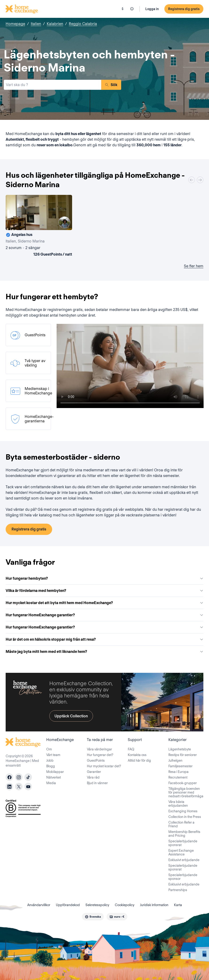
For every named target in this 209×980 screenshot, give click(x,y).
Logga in (152, 9)
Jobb (50, 761)
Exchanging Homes (183, 811)
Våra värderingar (99, 749)
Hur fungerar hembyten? (104, 578)
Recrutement (178, 777)
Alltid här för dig (139, 761)
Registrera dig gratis (184, 9)
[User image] (64, 222)
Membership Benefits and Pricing (184, 834)
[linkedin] (9, 787)
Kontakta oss (137, 755)
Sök (111, 85)
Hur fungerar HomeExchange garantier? (104, 615)
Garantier (94, 772)
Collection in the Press (185, 817)
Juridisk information (154, 905)
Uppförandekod (68, 905)
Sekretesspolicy (97, 905)
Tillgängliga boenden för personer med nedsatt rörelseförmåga (186, 792)
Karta (178, 905)
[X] (19, 787)
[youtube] (28, 787)
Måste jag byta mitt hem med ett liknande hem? (104, 652)
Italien (36, 24)
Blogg (51, 766)
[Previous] (192, 180)
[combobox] (52, 85)
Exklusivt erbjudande (184, 860)
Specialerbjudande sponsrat (183, 843)
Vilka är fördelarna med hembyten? (104, 591)
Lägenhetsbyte (180, 749)
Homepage (15, 24)
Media (51, 783)
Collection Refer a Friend (181, 824)
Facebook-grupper (183, 783)
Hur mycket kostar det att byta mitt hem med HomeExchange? (104, 603)
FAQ (131, 749)
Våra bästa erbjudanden (178, 804)
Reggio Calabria (83, 24)
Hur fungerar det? (100, 755)
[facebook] (9, 777)
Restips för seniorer (183, 755)
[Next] (200, 180)
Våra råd (93, 777)
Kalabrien (55, 24)
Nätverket (54, 777)
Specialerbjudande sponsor (183, 877)
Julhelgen (175, 761)
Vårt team (53, 755)
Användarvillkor (39, 905)
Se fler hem (194, 266)
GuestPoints (96, 761)
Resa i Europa (178, 772)
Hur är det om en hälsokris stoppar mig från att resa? (104, 639)
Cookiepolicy (125, 905)
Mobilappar (55, 772)
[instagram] (19, 777)
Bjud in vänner (97, 783)
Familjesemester (180, 766)
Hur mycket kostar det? (104, 766)
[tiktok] (28, 777)
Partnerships (178, 890)
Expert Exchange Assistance (181, 852)
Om (49, 749)
